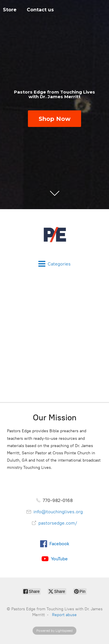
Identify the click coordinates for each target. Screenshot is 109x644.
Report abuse (64, 615)
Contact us (40, 10)
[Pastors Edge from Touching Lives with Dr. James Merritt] (54, 235)
